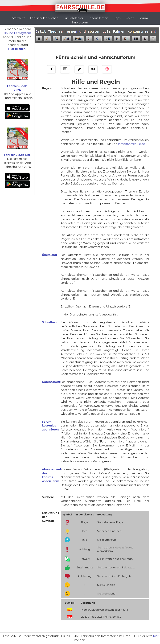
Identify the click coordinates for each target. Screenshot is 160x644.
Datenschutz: (52, 382)
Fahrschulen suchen (44, 18)
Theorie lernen (98, 18)
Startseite (19, 18)
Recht (130, 18)
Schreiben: (50, 322)
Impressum (80, 22)
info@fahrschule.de (131, 144)
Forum (143, 18)
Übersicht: (50, 255)
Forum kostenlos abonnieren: (51, 426)
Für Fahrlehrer (73, 18)
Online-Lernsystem (17, 33)
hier (156, 636)
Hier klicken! (17, 49)
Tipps (117, 18)
